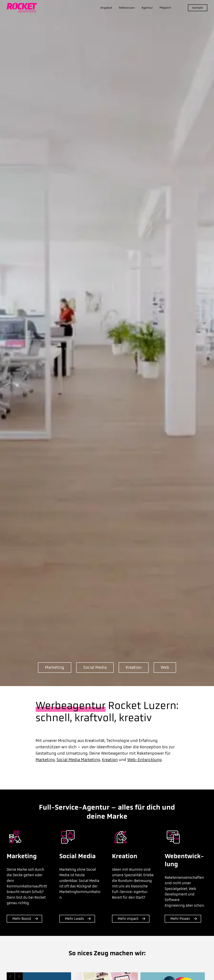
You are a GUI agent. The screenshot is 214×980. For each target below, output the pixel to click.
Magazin (165, 8)
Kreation (134, 667)
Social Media (95, 667)
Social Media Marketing (78, 767)
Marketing (55, 667)
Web (165, 667)
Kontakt (198, 8)
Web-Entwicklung (144, 767)
